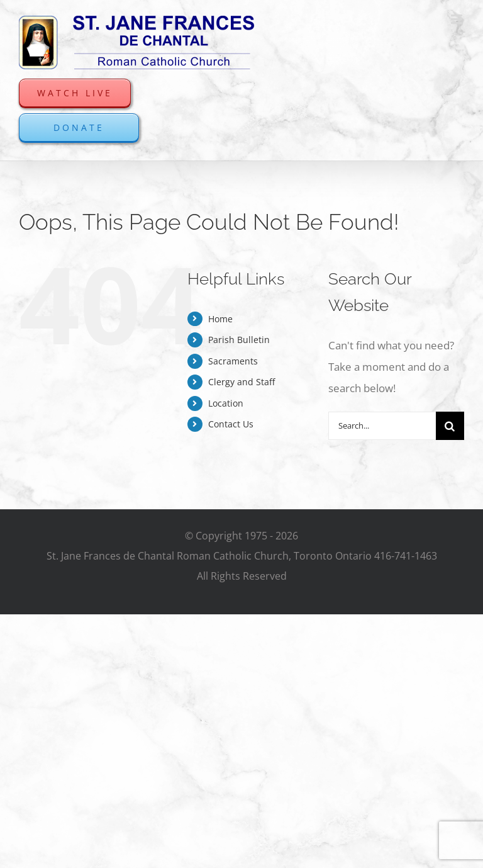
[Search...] (382, 426)
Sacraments (233, 361)
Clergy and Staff (241, 382)
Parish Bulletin (239, 340)
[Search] (450, 426)
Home (220, 319)
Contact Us (231, 424)
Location (226, 403)
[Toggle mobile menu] (458, 19)
